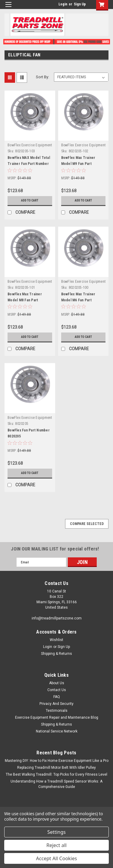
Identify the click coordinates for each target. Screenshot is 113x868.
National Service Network (57, 731)
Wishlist (56, 640)
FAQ (57, 697)
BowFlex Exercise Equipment (30, 145)
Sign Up (80, 4)
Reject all (56, 845)
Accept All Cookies (57, 858)
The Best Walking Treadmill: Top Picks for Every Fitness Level (56, 774)
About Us (57, 683)
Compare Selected (87, 524)
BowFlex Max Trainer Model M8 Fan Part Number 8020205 (25, 300)
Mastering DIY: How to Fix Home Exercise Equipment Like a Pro (57, 761)
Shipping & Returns (56, 654)
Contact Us (57, 690)
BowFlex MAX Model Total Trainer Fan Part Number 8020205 (29, 164)
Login (63, 4)
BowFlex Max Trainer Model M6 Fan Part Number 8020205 (78, 300)
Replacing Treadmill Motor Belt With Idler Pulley (56, 768)
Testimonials (57, 711)
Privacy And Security (56, 704)
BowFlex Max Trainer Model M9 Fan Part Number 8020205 (78, 164)
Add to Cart (30, 200)
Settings (56, 832)
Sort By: (42, 77)
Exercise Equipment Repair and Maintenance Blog (57, 717)
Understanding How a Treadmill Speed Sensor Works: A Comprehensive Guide (56, 784)
